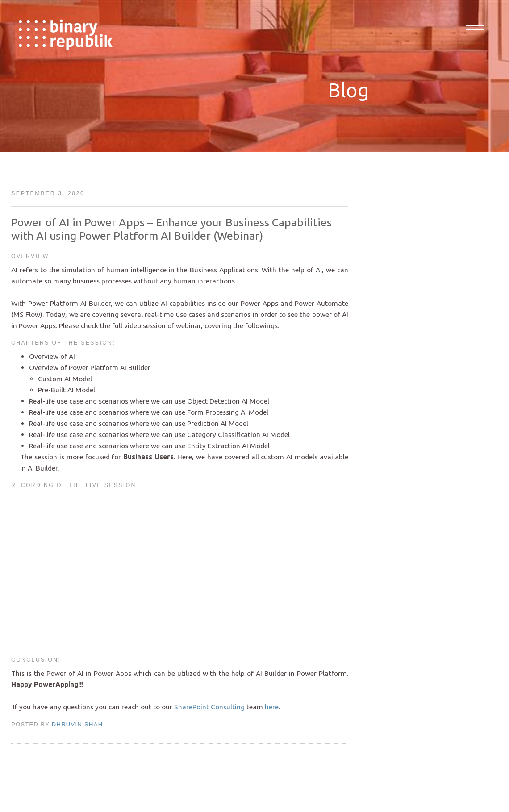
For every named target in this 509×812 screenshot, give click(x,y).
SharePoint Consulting (209, 707)
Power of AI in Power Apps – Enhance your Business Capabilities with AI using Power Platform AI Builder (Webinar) (171, 229)
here (272, 707)
